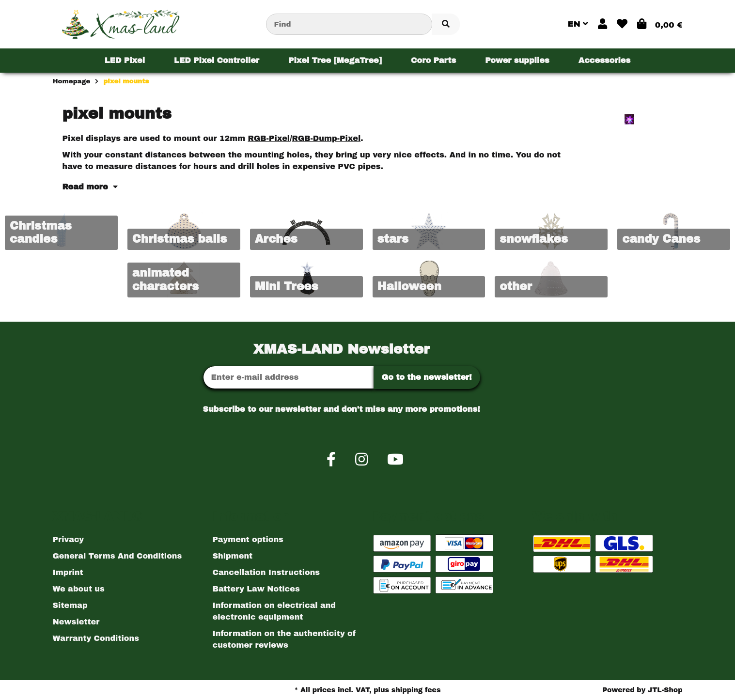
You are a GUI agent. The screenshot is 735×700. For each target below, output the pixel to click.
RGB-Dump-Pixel (327, 138)
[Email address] (289, 377)
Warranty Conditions (96, 638)
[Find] (349, 24)
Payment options (248, 539)
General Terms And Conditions (117, 556)
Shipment (233, 556)
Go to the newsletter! (427, 377)
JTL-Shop (665, 690)
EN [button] (578, 24)
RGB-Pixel (269, 138)
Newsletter (76, 622)
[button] (602, 24)
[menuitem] (125, 61)
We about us (79, 589)
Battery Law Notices (256, 589)
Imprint (68, 572)
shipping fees (416, 690)
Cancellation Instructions (266, 572)
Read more (90, 187)
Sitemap (70, 605)
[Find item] (446, 24)
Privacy (69, 539)
